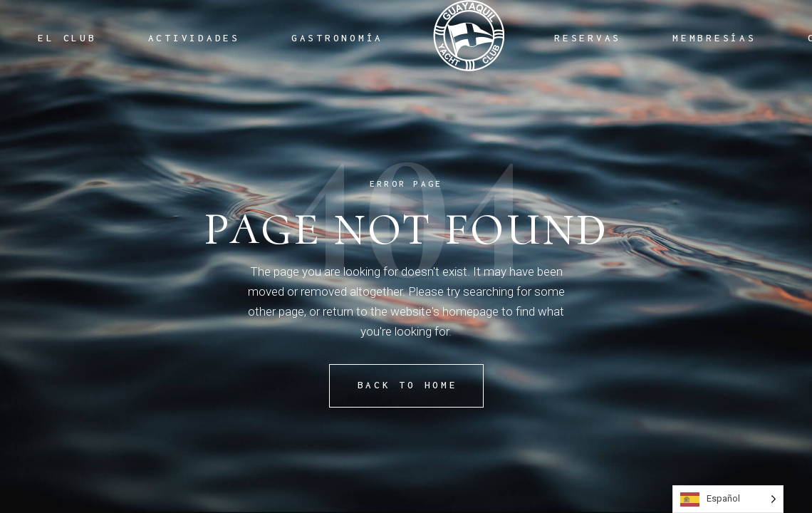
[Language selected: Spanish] (728, 499)
